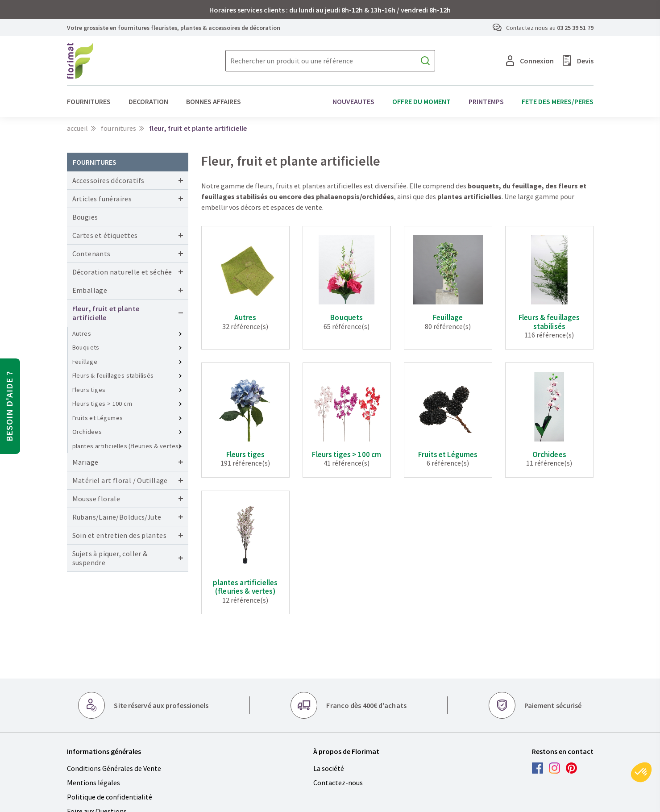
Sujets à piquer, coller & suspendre (110, 558)
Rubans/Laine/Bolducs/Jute (117, 517)
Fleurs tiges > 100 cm (102, 404)
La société (329, 768)
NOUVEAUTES (353, 101)
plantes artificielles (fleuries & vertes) (127, 446)
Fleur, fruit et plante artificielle (106, 313)
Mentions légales (93, 783)
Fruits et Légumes (98, 418)
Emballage (90, 290)
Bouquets (86, 347)
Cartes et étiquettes (105, 235)
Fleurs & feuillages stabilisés (113, 375)
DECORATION (148, 101)
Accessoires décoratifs (108, 180)
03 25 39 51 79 (575, 28)
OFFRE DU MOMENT (421, 101)
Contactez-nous (338, 783)
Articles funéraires (102, 199)
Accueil (78, 128)
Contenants (91, 254)
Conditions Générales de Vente (114, 768)
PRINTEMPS (486, 101)
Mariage (85, 462)
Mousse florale (96, 499)
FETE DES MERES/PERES (558, 101)
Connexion (530, 61)
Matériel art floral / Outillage (120, 480)
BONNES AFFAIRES (214, 101)
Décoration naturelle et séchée (122, 272)
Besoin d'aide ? (9, 406)
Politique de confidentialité (110, 797)
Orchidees (87, 432)
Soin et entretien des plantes (120, 535)
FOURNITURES (89, 101)
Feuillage (85, 362)
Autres (82, 333)
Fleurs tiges (89, 390)
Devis (578, 60)
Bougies (85, 217)
